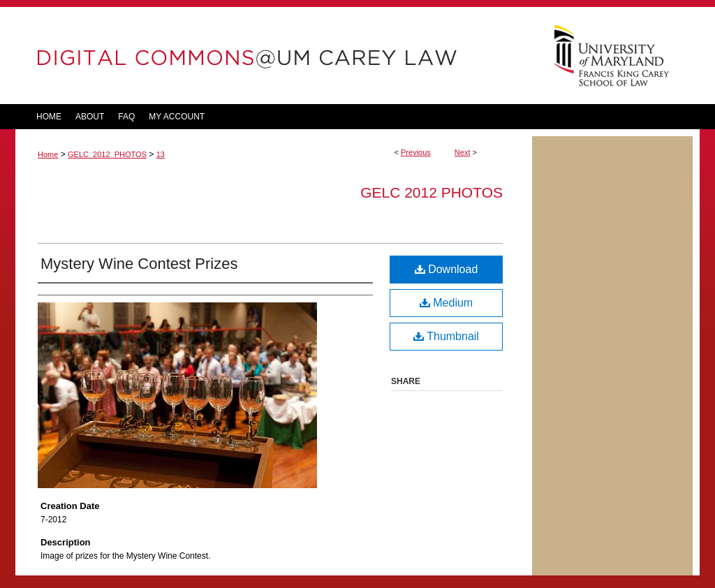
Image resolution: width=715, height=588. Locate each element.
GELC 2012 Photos (432, 192)
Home (48, 154)
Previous (416, 152)
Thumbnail (446, 336)
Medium (446, 303)
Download (447, 269)
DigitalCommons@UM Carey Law (274, 56)
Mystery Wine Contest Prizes (139, 264)
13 (161, 154)
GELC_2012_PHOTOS (107, 154)
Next (463, 152)
